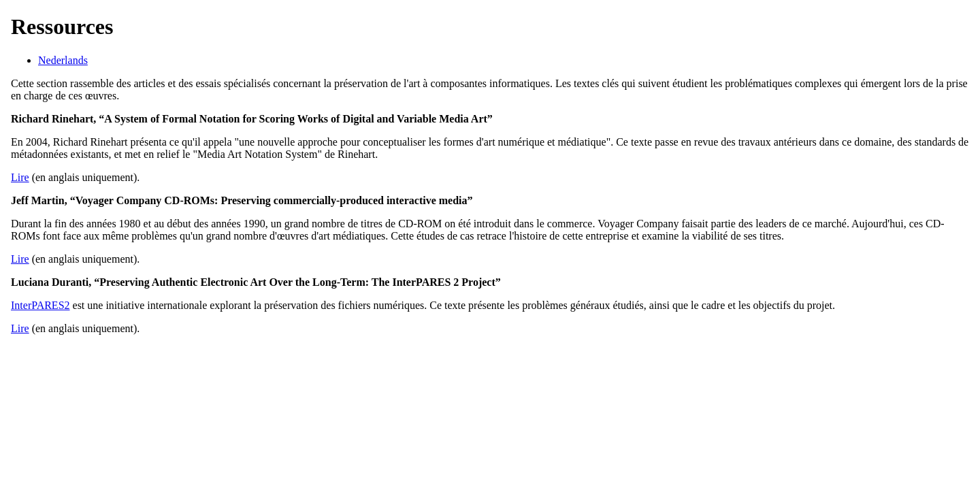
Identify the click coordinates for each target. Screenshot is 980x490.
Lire (20, 177)
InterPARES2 (40, 305)
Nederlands (63, 60)
